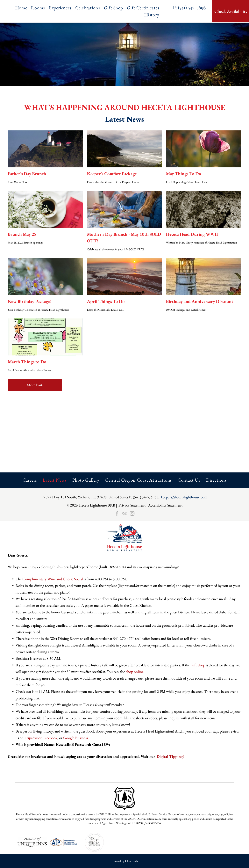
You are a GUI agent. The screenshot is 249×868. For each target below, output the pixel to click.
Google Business (75, 738)
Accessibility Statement (165, 505)
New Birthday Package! (30, 301)
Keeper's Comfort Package (112, 174)
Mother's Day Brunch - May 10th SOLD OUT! (124, 238)
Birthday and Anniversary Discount (200, 301)
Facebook (50, 738)
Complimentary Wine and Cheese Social (53, 579)
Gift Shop (198, 665)
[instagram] (132, 514)
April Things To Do (106, 301)
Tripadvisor (33, 738)
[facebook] (117, 514)
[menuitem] (23, 8)
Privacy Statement (132, 505)
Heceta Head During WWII (192, 234)
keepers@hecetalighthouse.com (184, 497)
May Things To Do (184, 174)
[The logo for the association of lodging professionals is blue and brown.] (63, 842)
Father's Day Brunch (27, 174)
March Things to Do (27, 362)
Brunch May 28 (22, 234)
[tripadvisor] (125, 514)
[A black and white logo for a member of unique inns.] (32, 842)
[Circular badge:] (94, 842)
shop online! (135, 672)
